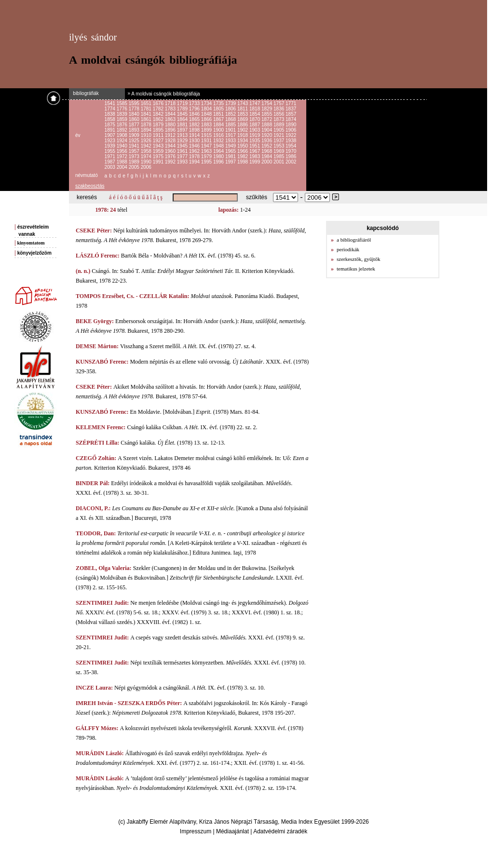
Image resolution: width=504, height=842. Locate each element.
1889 (279, 125)
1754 (267, 103)
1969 (279, 151)
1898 (195, 130)
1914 (195, 135)
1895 (159, 130)
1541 (111, 103)
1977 (183, 156)
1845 (183, 114)
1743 (243, 103)
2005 (135, 167)
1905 (279, 130)
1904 (267, 130)
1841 (147, 114)
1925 (135, 141)
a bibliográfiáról (354, 240)
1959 (159, 151)
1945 (183, 146)
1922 (291, 135)
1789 (183, 109)
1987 (111, 162)
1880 (171, 125)
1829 (267, 109)
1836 (279, 109)
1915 (207, 135)
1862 (159, 119)
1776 (123, 109)
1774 (111, 109)
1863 (171, 119)
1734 (207, 103)
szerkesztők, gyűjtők (358, 259)
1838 (111, 114)
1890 (291, 125)
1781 (147, 109)
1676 (159, 103)
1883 (207, 125)
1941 (135, 146)
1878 (147, 125)
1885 (231, 125)
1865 (195, 119)
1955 (111, 151)
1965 (231, 151)
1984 (267, 156)
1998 (243, 162)
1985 (279, 156)
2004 (123, 167)
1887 (255, 125)
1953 (279, 146)
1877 (135, 125)
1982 (243, 156)
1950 (243, 146)
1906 (291, 130)
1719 (183, 103)
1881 (183, 125)
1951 (255, 146)
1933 (231, 141)
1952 (267, 146)
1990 (147, 162)
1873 (279, 119)
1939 (111, 146)
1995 (207, 162)
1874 (291, 119)
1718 (171, 103)
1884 (219, 125)
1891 (111, 130)
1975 (159, 156)
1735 (219, 103)
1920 (267, 135)
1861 (147, 119)
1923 (111, 141)
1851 (219, 114)
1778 (135, 109)
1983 (255, 156)
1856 (279, 114)
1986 (291, 156)
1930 (195, 141)
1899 (207, 130)
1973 (135, 156)
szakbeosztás (90, 186)
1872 (267, 119)
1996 (219, 162)
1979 (207, 156)
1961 (183, 151)
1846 (195, 114)
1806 (231, 109)
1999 (255, 162)
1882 (195, 125)
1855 (267, 114)
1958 (147, 151)
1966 (243, 151)
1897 (183, 130)
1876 (123, 125)
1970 (291, 151)
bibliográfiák (84, 93)
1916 (219, 135)
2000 (267, 162)
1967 (255, 151)
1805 (219, 109)
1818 (255, 109)
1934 (243, 141)
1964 (219, 151)
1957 (135, 151)
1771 (291, 103)
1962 (195, 151)
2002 (291, 162)
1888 (267, 125)
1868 (231, 119)
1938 (291, 141)
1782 (159, 109)
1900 (219, 130)
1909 (135, 135)
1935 (255, 141)
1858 (111, 119)
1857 (291, 114)
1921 (279, 135)
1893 (135, 130)
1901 (231, 130)
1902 (243, 130)
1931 (207, 141)
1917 (231, 135)
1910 (147, 135)
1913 (183, 135)
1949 (231, 146)
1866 (207, 119)
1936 (267, 141)
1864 (183, 119)
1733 (195, 103)
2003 (111, 167)
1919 (255, 135)
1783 (171, 109)
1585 (123, 103)
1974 (147, 156)
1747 (255, 103)
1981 (231, 156)
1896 (171, 130)
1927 (159, 141)
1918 (243, 135)
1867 (219, 119)
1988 (123, 162)
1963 (207, 151)
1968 (267, 151)
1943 (159, 146)
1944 (171, 146)
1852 (231, 114)
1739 (231, 103)
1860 (135, 119)
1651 (147, 103)
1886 (243, 125)
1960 (171, 151)
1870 (255, 119)
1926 (147, 141)
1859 (123, 119)
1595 (135, 103)
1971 (111, 156)
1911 (159, 135)
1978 (195, 156)
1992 (171, 162)
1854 (255, 114)
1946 (195, 146)
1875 (111, 125)
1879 (159, 125)
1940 (123, 146)
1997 (231, 162)
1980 (219, 156)
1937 (279, 141)
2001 (279, 162)
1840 (135, 114)
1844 (171, 114)
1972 (123, 156)
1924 (123, 141)
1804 (207, 109)
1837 (291, 109)
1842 (159, 114)
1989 (135, 162)
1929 (183, 141)
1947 (207, 146)
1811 (243, 109)
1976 (171, 156)
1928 (171, 141)
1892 (123, 130)
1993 (183, 162)
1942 (147, 146)
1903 (255, 130)
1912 (171, 135)
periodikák (348, 249)
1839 (123, 114)
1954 (291, 146)
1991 (159, 162)
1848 (207, 114)
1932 (219, 141)
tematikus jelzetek (356, 269)
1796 (195, 109)
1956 (123, 151)
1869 (243, 119)
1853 (243, 114)
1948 (219, 146)
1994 (195, 162)
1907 (111, 135)
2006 (146, 167)
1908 (123, 135)
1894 (147, 130)
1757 (279, 103)
